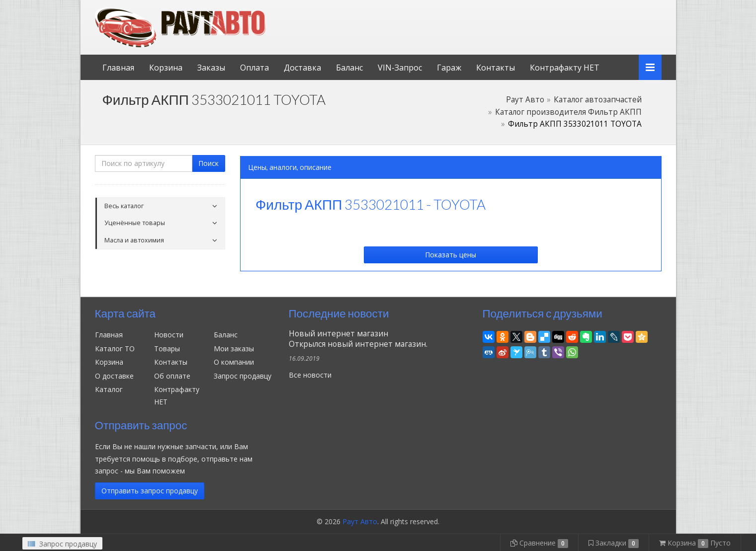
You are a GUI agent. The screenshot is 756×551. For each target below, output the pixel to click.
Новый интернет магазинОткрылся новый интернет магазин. (358, 339)
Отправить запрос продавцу (150, 491)
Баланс (349, 68)
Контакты (496, 68)
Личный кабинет (593, 9)
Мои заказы (234, 349)
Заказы (211, 68)
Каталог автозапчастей (598, 100)
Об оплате (172, 376)
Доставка (302, 68)
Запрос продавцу (243, 376)
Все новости (310, 375)
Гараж (449, 68)
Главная (118, 68)
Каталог (109, 389)
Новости (169, 335)
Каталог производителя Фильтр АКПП (568, 112)
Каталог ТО (115, 349)
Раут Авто (525, 100)
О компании (234, 362)
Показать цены (451, 255)
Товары (167, 349)
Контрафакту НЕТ (565, 68)
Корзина (166, 68)
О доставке (114, 376)
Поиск (209, 163)
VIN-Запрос (400, 68)
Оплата (254, 68)
